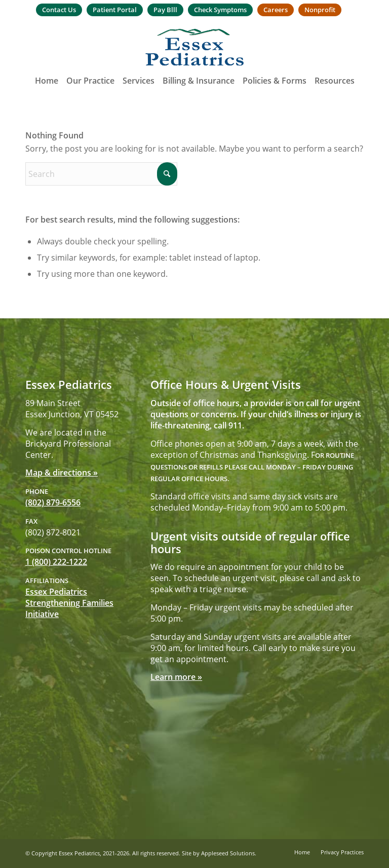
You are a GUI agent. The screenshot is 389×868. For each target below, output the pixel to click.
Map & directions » (62, 473)
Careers (276, 10)
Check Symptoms (220, 10)
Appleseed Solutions (228, 853)
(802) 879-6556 (53, 502)
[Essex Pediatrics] (195, 48)
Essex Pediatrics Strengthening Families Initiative (69, 603)
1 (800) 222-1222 (56, 562)
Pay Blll (165, 10)
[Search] (101, 174)
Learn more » (176, 677)
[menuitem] (59, 10)
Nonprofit (320, 10)
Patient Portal (115, 10)
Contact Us (59, 10)
